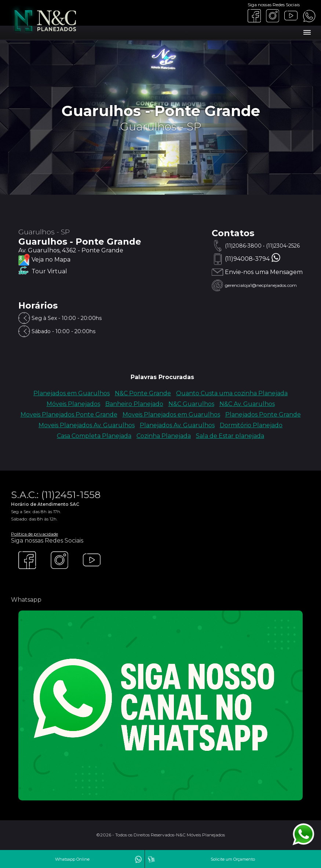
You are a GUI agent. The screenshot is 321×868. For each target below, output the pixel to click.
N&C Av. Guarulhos (247, 404)
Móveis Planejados (73, 404)
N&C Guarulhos (191, 404)
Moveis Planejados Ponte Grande (69, 415)
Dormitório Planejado (251, 425)
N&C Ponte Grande (143, 393)
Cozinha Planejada (164, 436)
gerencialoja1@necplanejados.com (261, 285)
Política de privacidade (34, 534)
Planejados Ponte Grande (263, 415)
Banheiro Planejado (134, 404)
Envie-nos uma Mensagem (264, 272)
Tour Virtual (49, 271)
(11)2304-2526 (283, 246)
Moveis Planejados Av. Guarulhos (87, 425)
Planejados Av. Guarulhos (177, 425)
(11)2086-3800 (243, 246)
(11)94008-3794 (247, 259)
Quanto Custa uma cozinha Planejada (232, 393)
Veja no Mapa (51, 260)
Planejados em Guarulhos (72, 393)
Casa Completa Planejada (94, 436)
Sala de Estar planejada (230, 436)
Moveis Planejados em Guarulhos (171, 415)
